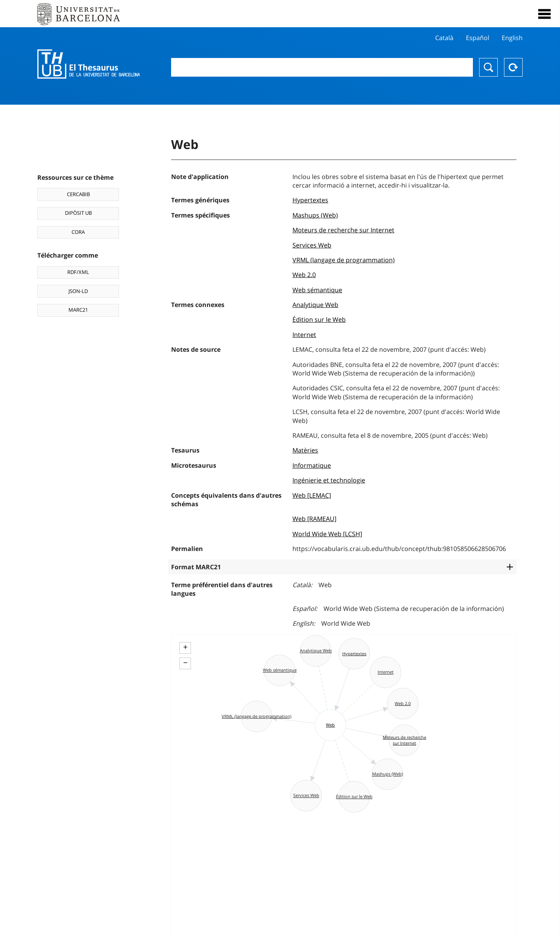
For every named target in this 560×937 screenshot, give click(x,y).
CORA (78, 232)
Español (478, 38)
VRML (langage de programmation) (344, 260)
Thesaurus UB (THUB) (89, 64)
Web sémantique (317, 290)
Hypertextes (310, 200)
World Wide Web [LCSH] (327, 534)
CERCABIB (78, 194)
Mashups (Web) (315, 215)
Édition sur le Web (319, 319)
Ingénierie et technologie (329, 480)
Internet (304, 335)
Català (444, 38)
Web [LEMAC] (312, 495)
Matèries (305, 450)
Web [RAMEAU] (314, 519)
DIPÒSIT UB (78, 213)
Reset (513, 67)
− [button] (185, 663)
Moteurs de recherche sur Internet (343, 230)
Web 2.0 (304, 275)
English (512, 38)
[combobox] (322, 67)
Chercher (488, 67)
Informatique (312, 465)
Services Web (312, 245)
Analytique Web (315, 305)
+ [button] (185, 647)
